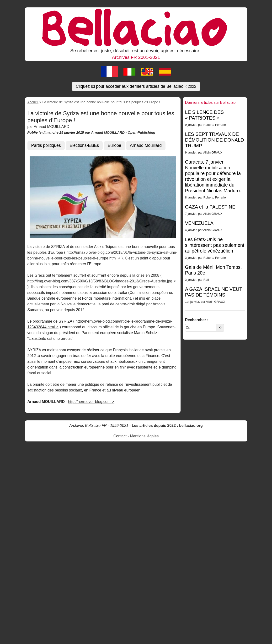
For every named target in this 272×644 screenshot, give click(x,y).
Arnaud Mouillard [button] (146, 145)
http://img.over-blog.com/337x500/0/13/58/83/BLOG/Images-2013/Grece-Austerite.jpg (100, 281)
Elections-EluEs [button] (84, 145)
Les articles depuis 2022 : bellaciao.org (167, 426)
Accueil (33, 102)
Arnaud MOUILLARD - (109, 132)
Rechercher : (197, 320)
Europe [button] (115, 145)
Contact (120, 436)
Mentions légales (144, 436)
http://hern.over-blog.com (89, 402)
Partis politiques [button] (46, 145)
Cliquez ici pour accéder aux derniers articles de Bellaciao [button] (136, 86)
